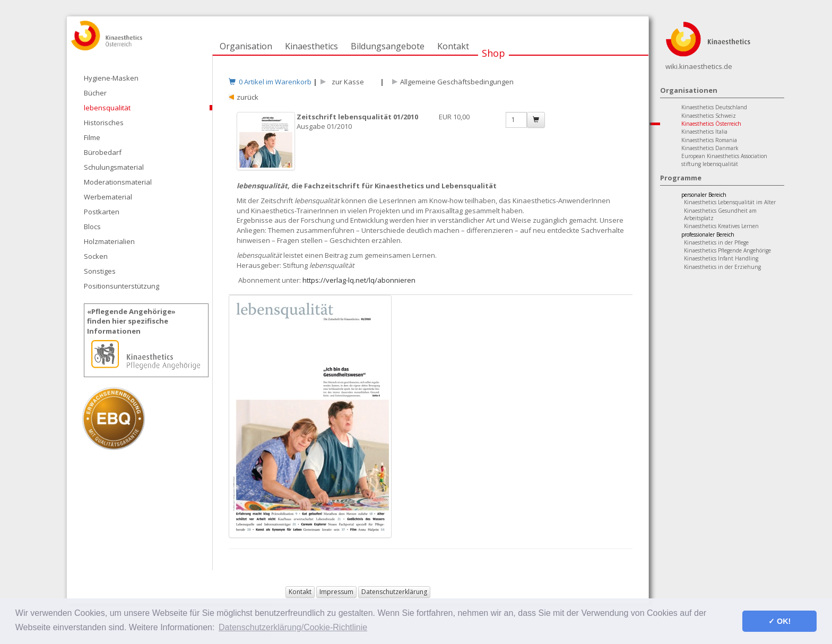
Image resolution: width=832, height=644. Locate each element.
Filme (92, 137)
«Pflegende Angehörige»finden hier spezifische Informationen (131, 321)
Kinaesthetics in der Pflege (716, 242)
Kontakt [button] (300, 592)
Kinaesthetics (311, 46)
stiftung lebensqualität (710, 164)
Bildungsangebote (388, 46)
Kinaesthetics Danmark (710, 148)
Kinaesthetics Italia (704, 132)
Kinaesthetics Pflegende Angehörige (727, 250)
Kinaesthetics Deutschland (714, 107)
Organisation (246, 46)
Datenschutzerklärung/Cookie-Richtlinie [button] (293, 627)
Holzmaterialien (109, 241)
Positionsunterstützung (122, 286)
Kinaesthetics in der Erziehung (722, 267)
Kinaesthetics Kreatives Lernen (721, 226)
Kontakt (453, 46)
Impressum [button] (336, 592)
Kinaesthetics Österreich (711, 124)
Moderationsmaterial (118, 182)
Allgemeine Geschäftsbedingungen (457, 82)
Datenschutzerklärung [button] (394, 592)
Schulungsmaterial (114, 167)
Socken (96, 256)
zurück (248, 97)
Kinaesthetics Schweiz (709, 116)
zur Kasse (346, 82)
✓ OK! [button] (779, 621)
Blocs (92, 227)
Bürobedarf (103, 152)
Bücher (95, 93)
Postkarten (102, 212)
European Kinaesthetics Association (724, 156)
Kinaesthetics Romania (709, 140)
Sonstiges (100, 271)
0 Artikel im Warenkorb (270, 82)
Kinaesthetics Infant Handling (721, 258)
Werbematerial (108, 197)
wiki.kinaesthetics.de (699, 66)
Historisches (104, 123)
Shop (493, 53)
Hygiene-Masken (111, 78)
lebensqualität (107, 108)
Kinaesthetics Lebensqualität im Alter (730, 202)
